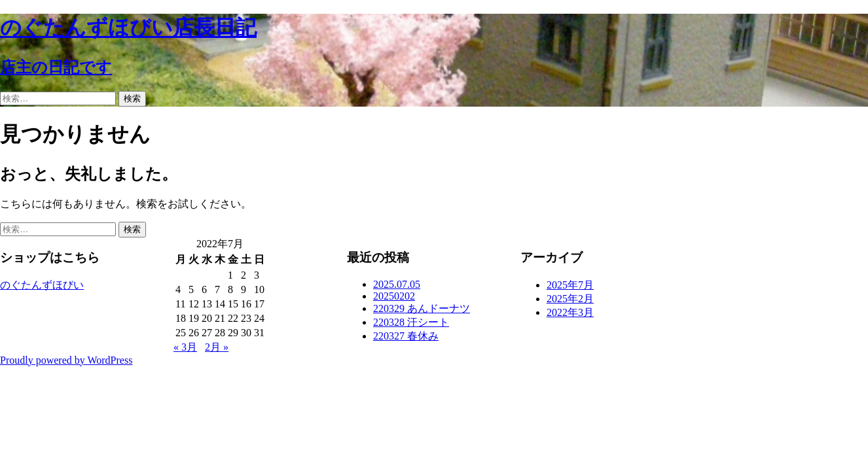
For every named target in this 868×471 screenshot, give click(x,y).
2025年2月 (570, 299)
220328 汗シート (411, 322)
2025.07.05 (397, 284)
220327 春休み (406, 336)
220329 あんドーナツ (422, 308)
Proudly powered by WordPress (66, 360)
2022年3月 (570, 312)
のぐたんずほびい (42, 285)
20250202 (394, 296)
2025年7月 (570, 285)
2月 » (217, 347)
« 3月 (185, 347)
